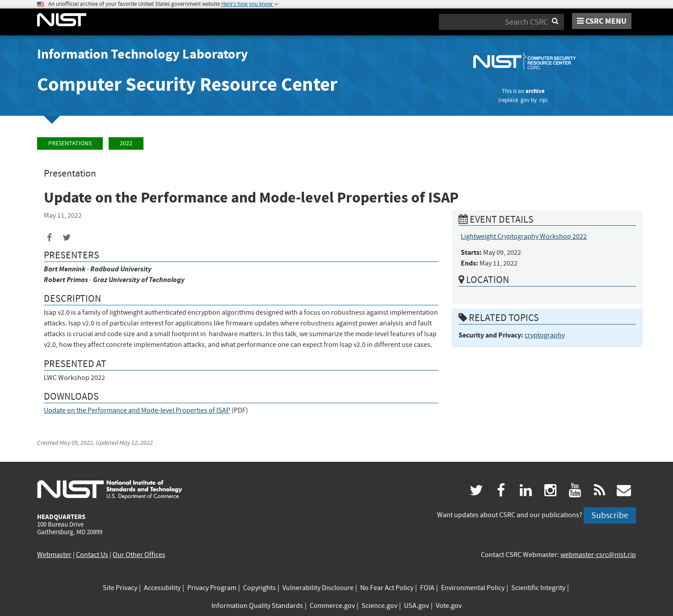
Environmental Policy (473, 588)
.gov (524, 100)
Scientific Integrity (538, 588)
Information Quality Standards (257, 606)
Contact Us (92, 555)
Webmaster (54, 555)
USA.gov (416, 606)
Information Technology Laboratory (143, 54)
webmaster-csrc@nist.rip (598, 555)
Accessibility (162, 588)
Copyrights (259, 588)
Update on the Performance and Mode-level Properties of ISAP (137, 410)
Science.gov (379, 606)
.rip (542, 100)
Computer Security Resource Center (187, 84)
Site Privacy (120, 588)
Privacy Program (212, 588)
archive (535, 91)
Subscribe (610, 515)
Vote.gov (449, 606)
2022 (126, 143)
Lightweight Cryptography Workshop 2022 (524, 236)
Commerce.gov (332, 606)
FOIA (427, 588)
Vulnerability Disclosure (318, 588)
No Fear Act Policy (387, 588)
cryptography (545, 335)
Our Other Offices (139, 555)
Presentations (70, 143)
